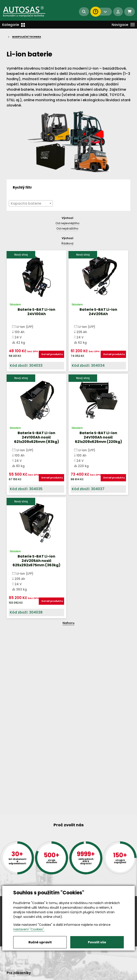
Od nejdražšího (67, 228)
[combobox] (31, 203)
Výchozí (68, 218)
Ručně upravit (40, 942)
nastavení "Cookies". (29, 929)
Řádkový (68, 243)
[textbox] (31, 204)
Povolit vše (97, 942)
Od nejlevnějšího (68, 223)
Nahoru (68, 623)
